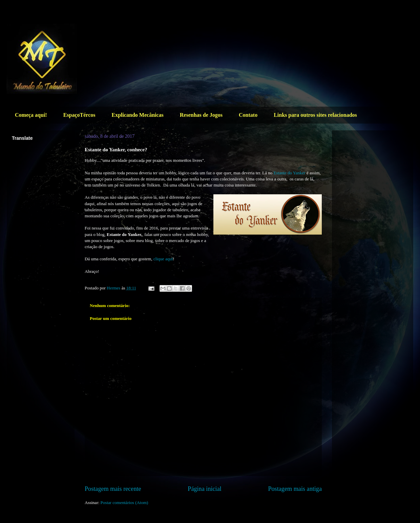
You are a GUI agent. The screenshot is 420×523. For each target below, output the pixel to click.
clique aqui (163, 259)
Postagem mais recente (113, 489)
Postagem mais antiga (295, 489)
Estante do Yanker (289, 173)
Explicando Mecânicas (137, 115)
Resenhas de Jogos (201, 115)
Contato (248, 115)
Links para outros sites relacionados (315, 115)
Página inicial (205, 489)
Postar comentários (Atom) (124, 503)
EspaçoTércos (79, 115)
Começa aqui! (31, 115)
